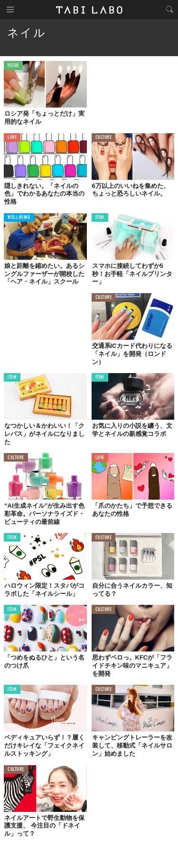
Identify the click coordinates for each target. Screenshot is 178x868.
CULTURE (104, 138)
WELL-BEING (19, 218)
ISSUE (13, 66)
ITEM (100, 218)
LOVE (12, 138)
